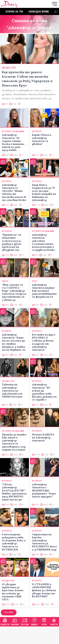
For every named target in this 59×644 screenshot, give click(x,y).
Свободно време (39, 12)
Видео (34, 621)
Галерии (15, 621)
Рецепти (5, 621)
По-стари (9, 612)
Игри (44, 621)
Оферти (54, 621)
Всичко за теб (14, 12)
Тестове (25, 621)
